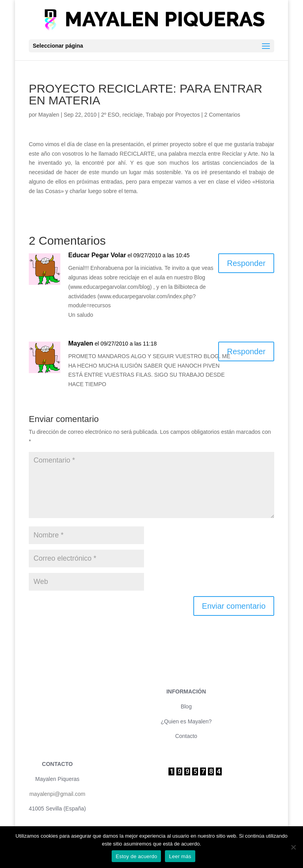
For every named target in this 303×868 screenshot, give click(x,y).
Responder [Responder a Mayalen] (246, 351)
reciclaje (132, 115)
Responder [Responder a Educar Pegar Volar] (246, 263)
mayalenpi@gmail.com (57, 794)
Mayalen (49, 115)
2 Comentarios (222, 115)
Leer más (180, 856)
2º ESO (110, 115)
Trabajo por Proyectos (173, 115)
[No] (293, 847)
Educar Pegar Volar (97, 255)
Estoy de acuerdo (136, 856)
